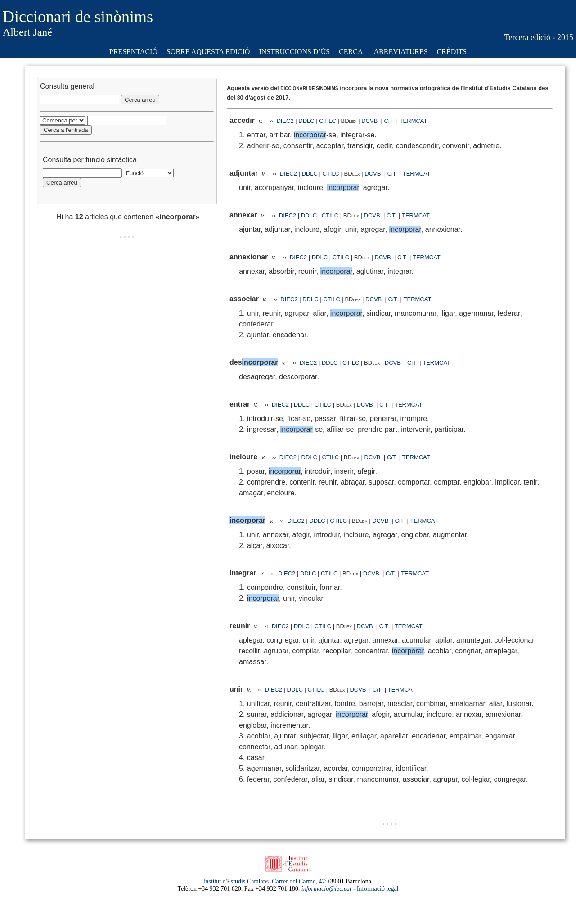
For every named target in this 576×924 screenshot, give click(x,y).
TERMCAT (414, 121)
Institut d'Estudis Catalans (236, 881)
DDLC (306, 121)
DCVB (370, 121)
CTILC (328, 121)
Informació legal (378, 889)
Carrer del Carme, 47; (299, 881)
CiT (389, 121)
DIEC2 (285, 121)
